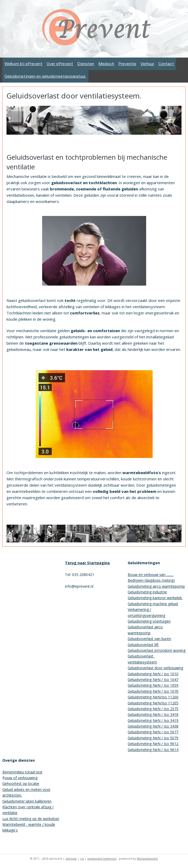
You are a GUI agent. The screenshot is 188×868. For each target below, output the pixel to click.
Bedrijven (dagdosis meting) (151, 580)
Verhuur (147, 64)
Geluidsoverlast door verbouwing (155, 668)
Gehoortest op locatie (21, 783)
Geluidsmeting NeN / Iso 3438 (153, 726)
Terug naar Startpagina (87, 563)
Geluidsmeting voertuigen (149, 621)
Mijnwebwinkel (147, 858)
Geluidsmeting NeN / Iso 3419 (153, 720)
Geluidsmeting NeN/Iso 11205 (153, 703)
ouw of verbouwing (21, 778)
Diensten (86, 64)
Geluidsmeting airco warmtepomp (156, 586)
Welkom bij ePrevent (23, 64)
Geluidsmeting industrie (147, 592)
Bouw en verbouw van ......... (151, 575)
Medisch (106, 64)
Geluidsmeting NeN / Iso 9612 (153, 744)
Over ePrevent (60, 64)
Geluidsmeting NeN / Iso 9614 (153, 750)
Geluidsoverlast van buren (149, 639)
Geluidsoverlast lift (143, 645)
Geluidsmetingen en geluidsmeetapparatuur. (45, 76)
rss (82, 858)
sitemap (71, 858)
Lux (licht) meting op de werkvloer (31, 819)
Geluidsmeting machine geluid (153, 604)
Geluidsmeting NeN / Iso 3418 (153, 714)
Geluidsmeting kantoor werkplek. (155, 598)
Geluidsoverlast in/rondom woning (157, 650)
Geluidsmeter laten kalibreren (27, 801)
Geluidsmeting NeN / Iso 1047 (153, 680)
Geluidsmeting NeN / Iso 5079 (153, 738)
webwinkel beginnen (102, 858)
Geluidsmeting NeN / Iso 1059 (153, 685)
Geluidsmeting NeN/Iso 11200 (153, 697)
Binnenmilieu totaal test (22, 772)
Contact (166, 64)
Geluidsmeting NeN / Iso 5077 (153, 732)
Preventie (127, 64)
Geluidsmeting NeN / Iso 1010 (153, 674)
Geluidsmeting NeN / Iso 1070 (153, 691)
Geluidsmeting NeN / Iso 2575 (153, 709)
